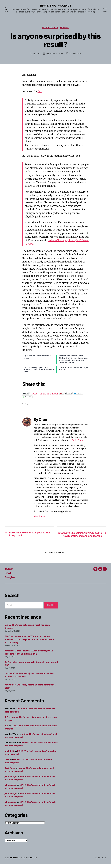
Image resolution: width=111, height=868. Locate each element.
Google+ (10, 581)
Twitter (9, 573)
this (40, 92)
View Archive (41, 516)
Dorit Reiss (10, 772)
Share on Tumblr (50, 393)
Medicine (65, 28)
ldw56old (9, 755)
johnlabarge (11, 780)
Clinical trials (50, 28)
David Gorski (78, 440)
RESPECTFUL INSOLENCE (55, 6)
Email (8, 577)
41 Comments (76, 54)
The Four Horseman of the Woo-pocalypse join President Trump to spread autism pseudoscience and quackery (29, 643)
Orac (37, 54)
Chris (7, 763)
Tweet (34, 393)
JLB (6, 721)
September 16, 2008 (54, 54)
